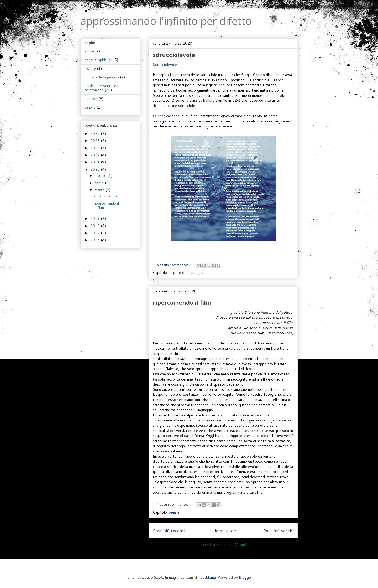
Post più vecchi (278, 530)
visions (90, 107)
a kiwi (89, 51)
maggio (101, 175)
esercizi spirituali (98, 60)
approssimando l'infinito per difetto (166, 21)
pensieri (175, 512)
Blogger (246, 577)
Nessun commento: (173, 265)
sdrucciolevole (174, 55)
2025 (96, 141)
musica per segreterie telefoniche (103, 88)
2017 (96, 233)
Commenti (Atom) (232, 544)
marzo (100, 190)
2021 (96, 162)
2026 (96, 133)
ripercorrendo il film (182, 302)
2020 (96, 169)
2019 (96, 218)
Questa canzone (166, 116)
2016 (96, 240)
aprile (100, 183)
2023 (96, 148)
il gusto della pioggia (186, 272)
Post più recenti (169, 530)
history (90, 68)
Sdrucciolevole (165, 65)
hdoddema (207, 577)
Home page (224, 530)
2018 (96, 226)
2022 (96, 155)
